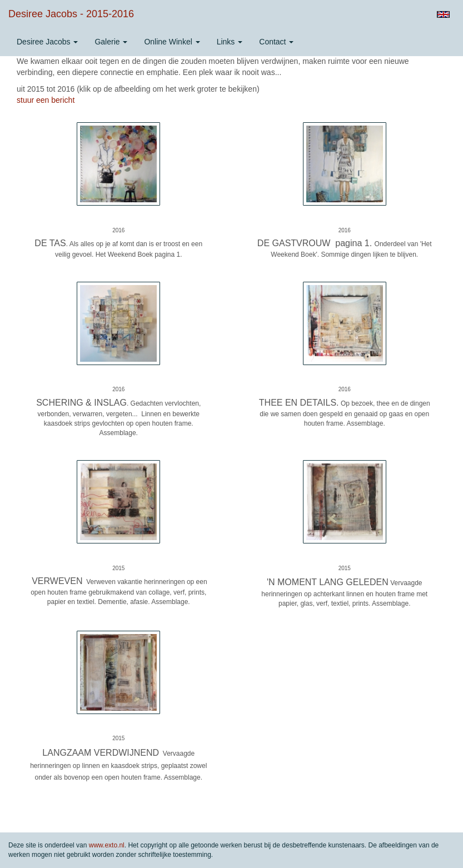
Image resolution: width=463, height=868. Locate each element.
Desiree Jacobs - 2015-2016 (71, 14)
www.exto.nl (107, 845)
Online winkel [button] (172, 42)
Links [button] (230, 42)
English (443, 14)
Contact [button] (276, 42)
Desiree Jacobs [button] (47, 42)
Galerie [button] (111, 42)
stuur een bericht (46, 100)
